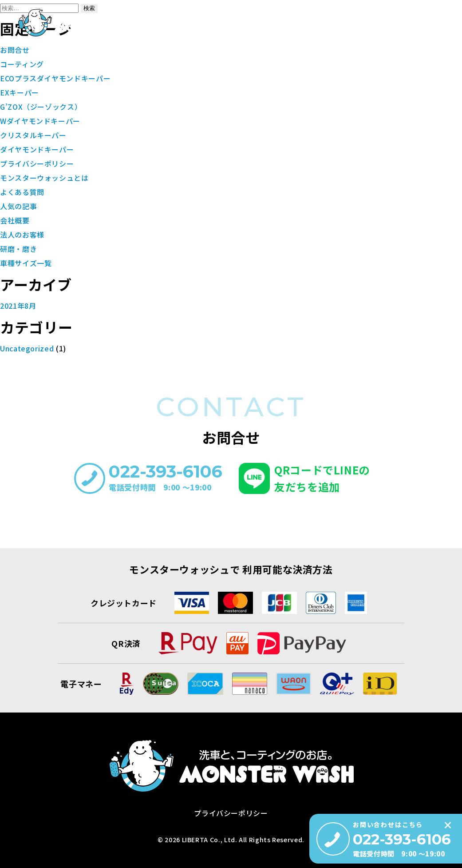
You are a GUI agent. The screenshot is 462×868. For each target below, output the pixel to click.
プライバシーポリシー (37, 163)
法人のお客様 (22, 235)
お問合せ (423, 48)
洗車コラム (373, 48)
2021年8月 (18, 306)
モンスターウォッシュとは (177, 63)
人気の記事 (18, 206)
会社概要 (322, 48)
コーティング (245, 63)
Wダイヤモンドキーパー (40, 121)
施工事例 (383, 63)
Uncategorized (27, 348)
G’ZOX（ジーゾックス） (41, 107)
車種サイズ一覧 (338, 63)
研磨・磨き (290, 63)
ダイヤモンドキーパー (37, 149)
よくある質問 (425, 63)
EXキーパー (20, 92)
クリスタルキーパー (33, 135)
